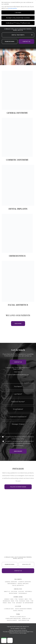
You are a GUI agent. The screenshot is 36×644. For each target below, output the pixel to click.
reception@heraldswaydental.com (18, 375)
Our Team (14, 591)
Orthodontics (12, 584)
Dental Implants (23, 584)
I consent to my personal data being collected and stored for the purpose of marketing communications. (19, 443)
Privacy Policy (20, 439)
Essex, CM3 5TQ (18, 611)
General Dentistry (11, 582)
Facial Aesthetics (18, 585)
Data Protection (24, 620)
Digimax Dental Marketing (20, 630)
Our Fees (21, 591)
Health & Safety (12, 620)
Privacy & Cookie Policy (18, 617)
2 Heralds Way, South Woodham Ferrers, (18, 30)
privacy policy (13, 8)
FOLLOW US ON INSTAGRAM (18, 487)
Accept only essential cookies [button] (18, 18)
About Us (7, 591)
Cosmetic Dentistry (25, 582)
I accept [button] (18, 12)
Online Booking (10, 41)
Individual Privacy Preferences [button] (18, 23)
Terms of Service (19, 633)
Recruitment (13, 593)
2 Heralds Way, (18, 368)
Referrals (29, 591)
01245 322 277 (18, 372)
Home (13, 54)
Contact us (26, 41)
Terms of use (26, 618)
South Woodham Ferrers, (24, 609)
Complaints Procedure (13, 618)
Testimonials (23, 593)
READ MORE (18, 324)
